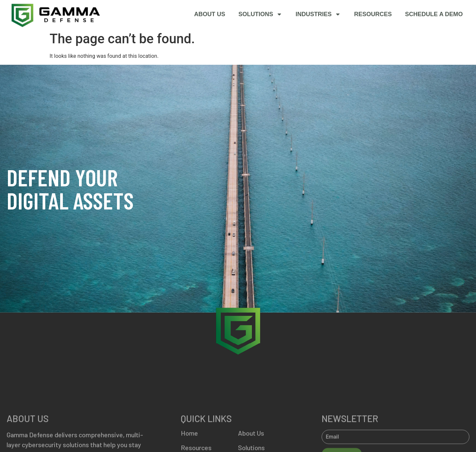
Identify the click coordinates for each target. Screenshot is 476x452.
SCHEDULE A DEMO (434, 14)
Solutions (260, 14)
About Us (210, 14)
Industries (318, 14)
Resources (373, 14)
